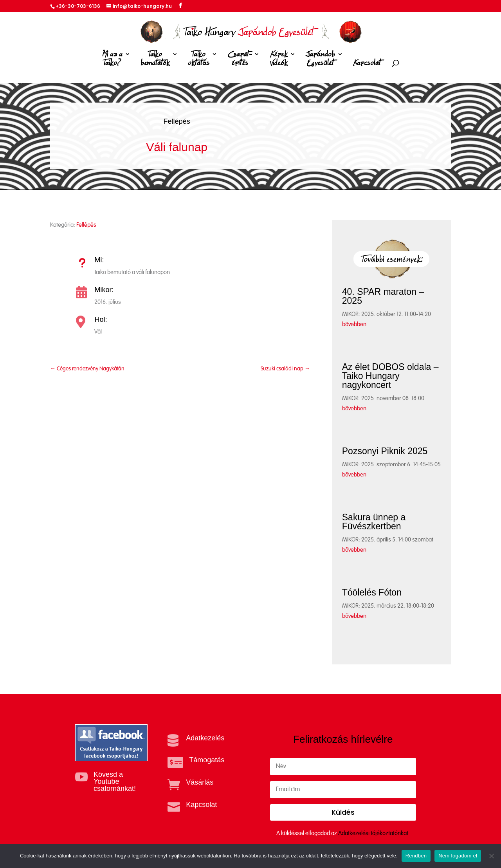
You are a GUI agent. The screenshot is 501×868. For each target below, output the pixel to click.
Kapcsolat (367, 63)
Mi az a (112, 60)
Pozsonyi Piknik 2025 (385, 451)
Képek (279, 60)
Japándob (320, 60)
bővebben (354, 324)
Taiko (155, 60)
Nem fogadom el (458, 856)
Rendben (416, 856)
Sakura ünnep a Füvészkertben (374, 522)
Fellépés (177, 121)
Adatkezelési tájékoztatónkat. (374, 833)
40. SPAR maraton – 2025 (383, 296)
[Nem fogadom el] (491, 856)
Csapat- (240, 60)
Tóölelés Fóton (372, 592)
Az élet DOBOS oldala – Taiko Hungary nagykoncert (390, 376)
